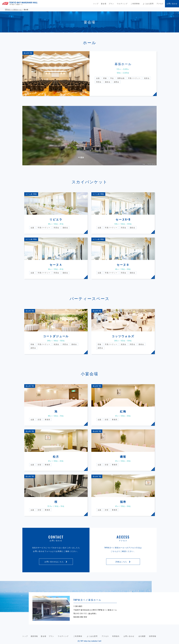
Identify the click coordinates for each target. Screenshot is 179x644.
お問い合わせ (172, 4)
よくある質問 (148, 4)
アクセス (160, 4)
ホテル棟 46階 (31, 194)
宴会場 (104, 4)
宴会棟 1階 (30, 311)
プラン (111, 4)
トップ (96, 4)
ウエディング (122, 4)
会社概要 (142, 636)
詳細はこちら (123, 562)
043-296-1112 (82, 613)
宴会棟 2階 (28, 53)
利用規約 (116, 636)
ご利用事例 (135, 4)
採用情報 (153, 636)
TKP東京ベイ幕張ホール (13, 9)
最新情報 (34, 636)
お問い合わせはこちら (56, 562)
